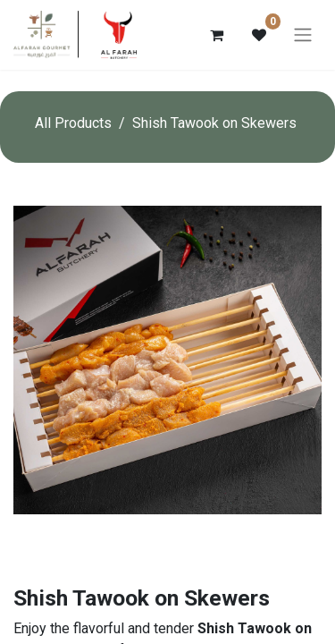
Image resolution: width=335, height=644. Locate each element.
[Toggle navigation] (303, 35)
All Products (73, 123)
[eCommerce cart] (216, 35)
